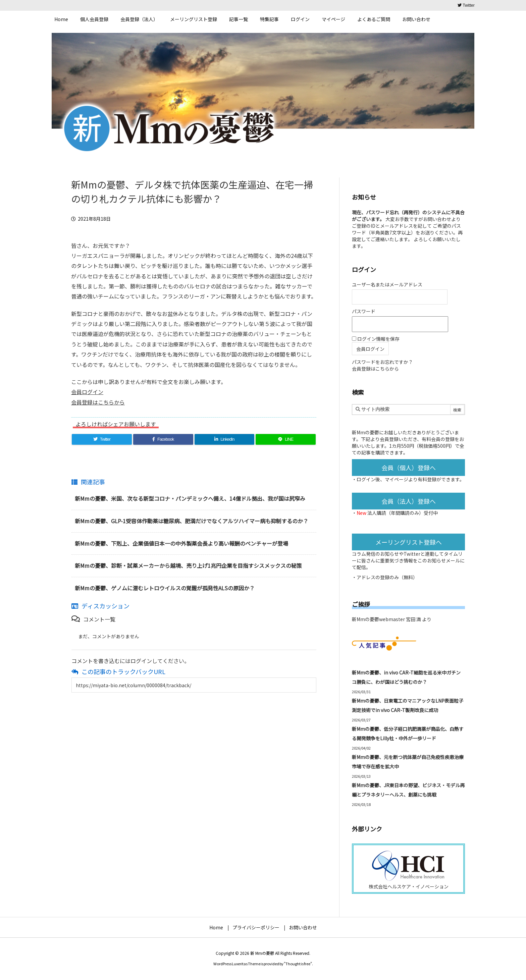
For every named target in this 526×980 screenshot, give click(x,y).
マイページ (397, 479)
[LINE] (286, 439)
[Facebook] (163, 439)
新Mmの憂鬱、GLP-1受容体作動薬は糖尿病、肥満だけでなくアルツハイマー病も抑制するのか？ (192, 521)
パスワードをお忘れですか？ (382, 362)
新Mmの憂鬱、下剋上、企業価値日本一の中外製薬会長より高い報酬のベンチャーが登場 (181, 543)
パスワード (364, 311)
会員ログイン (87, 392)
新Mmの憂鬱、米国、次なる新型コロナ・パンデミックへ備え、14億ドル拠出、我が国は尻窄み (190, 498)
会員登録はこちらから (98, 402)
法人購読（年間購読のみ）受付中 (403, 513)
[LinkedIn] (225, 439)
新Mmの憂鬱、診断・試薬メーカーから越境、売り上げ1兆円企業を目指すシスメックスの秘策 (188, 565)
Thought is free (298, 964)
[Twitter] (102, 439)
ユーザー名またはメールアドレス (387, 284)
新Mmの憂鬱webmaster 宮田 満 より (392, 619)
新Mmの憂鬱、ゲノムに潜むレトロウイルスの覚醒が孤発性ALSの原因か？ (165, 588)
